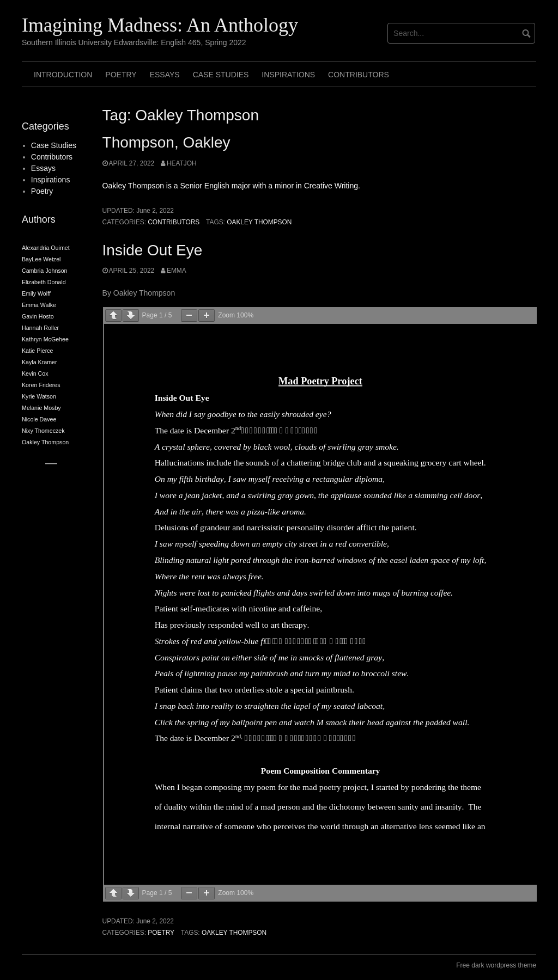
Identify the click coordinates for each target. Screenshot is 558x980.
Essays (165, 75)
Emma (177, 271)
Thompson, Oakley (166, 142)
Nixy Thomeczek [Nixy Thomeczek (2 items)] (43, 431)
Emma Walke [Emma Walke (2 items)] (39, 305)
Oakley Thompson (259, 222)
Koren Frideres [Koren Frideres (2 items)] (41, 385)
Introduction (63, 75)
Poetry (121, 75)
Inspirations (288, 75)
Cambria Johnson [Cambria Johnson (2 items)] (45, 271)
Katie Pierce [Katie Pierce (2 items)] (37, 351)
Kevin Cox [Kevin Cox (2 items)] (35, 373)
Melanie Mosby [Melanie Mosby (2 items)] (41, 408)
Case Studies (221, 75)
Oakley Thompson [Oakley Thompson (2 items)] (45, 442)
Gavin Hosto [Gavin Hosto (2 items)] (38, 316)
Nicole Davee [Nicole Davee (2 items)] (39, 419)
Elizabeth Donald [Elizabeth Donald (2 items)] (44, 282)
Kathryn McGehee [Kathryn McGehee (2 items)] (45, 339)
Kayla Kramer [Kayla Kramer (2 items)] (40, 362)
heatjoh (182, 163)
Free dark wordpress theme (496, 965)
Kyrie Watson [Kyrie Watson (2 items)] (39, 396)
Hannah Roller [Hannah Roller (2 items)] (40, 328)
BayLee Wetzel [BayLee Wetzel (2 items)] (41, 259)
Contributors (359, 75)
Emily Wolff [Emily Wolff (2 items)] (36, 293)
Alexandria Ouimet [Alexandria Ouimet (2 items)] (46, 248)
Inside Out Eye (153, 250)
